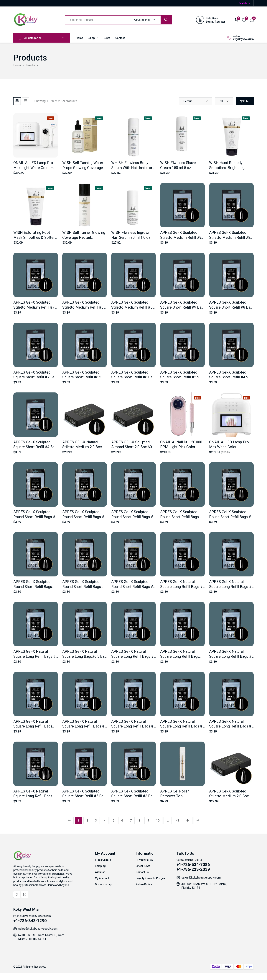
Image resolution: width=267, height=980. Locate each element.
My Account (102, 878)
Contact (120, 38)
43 (177, 821)
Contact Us (142, 872)
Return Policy (144, 884)
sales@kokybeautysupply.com (201, 878)
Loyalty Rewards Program (151, 878)
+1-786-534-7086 (193, 865)
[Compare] (236, 20)
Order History (103, 884)
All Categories (30, 38)
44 (188, 821)
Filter (242, 101)
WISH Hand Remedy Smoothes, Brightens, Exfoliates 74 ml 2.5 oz (228, 168)
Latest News (143, 866)
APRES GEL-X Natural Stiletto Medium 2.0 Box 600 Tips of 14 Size (82, 447)
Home (80, 38)
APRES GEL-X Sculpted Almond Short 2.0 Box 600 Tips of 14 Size (133, 447)
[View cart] (252, 20)
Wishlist (100, 872)
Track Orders (103, 860)
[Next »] (198, 821)
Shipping (100, 866)
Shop (93, 38)
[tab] (17, 101)
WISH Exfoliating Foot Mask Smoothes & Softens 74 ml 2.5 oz (35, 237)
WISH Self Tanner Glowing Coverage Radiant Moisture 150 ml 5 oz (84, 237)
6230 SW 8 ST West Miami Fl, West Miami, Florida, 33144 (41, 937)
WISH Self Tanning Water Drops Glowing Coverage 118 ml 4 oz (83, 168)
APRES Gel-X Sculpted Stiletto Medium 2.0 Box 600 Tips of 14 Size (229, 796)
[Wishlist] (244, 20)
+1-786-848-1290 (30, 921)
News (107, 38)
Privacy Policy (144, 860)
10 (158, 821)
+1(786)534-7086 (243, 39)
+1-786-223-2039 (193, 869)
